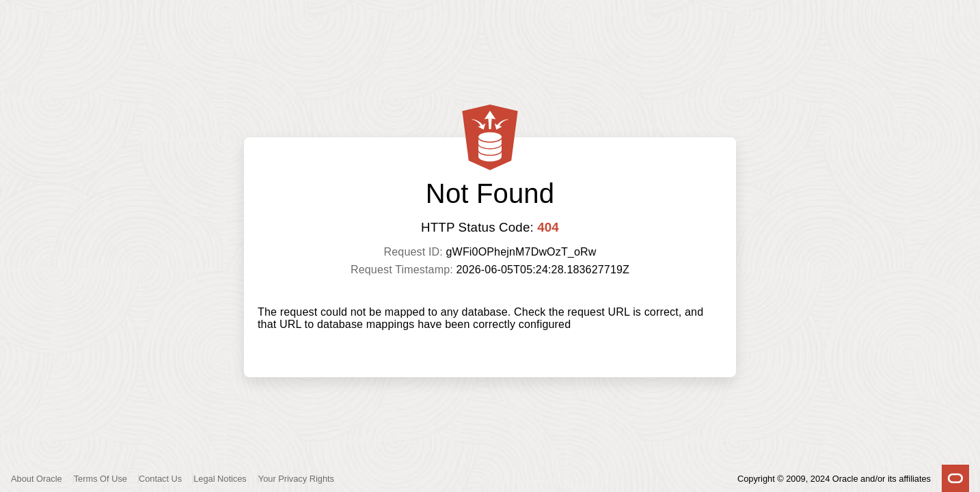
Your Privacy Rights (296, 479)
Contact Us (160, 479)
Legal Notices (220, 479)
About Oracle (37, 479)
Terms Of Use (100, 479)
